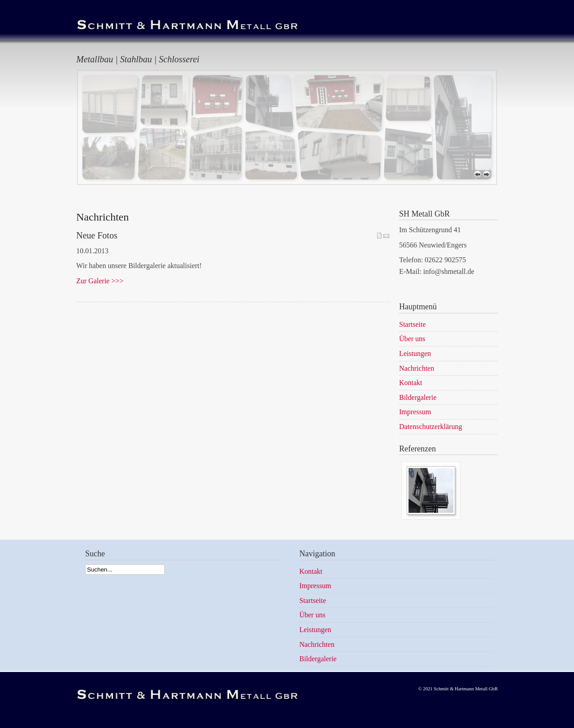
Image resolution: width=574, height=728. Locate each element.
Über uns (312, 615)
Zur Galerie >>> (100, 281)
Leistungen (315, 630)
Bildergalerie (318, 659)
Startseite (313, 600)
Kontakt (311, 571)
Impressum (315, 586)
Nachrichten (317, 644)
